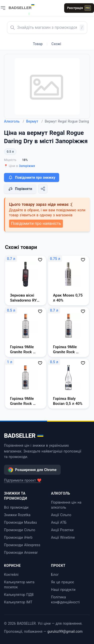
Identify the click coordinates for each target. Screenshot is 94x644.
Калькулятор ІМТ (18, 602)
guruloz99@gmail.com (65, 631)
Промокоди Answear (21, 553)
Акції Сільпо (61, 515)
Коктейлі (11, 575)
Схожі (56, 44)
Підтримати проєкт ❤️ (23, 480)
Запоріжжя (27, 166)
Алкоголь (14, 121)
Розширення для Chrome (32, 470)
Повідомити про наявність (36, 223)
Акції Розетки (62, 530)
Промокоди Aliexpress (22, 545)
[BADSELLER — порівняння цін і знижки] (24, 6)
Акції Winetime (63, 537)
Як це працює (63, 582)
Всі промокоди (16, 507)
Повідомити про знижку (32, 177)
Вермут (34, 121)
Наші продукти (63, 590)
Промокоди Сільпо (20, 530)
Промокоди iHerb (18, 537)
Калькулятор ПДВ (19, 595)
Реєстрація (79, 8)
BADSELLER (24, 436)
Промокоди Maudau (20, 522)
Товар (38, 44)
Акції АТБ (59, 522)
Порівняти (20, 189)
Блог (55, 575)
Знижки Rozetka (17, 515)
